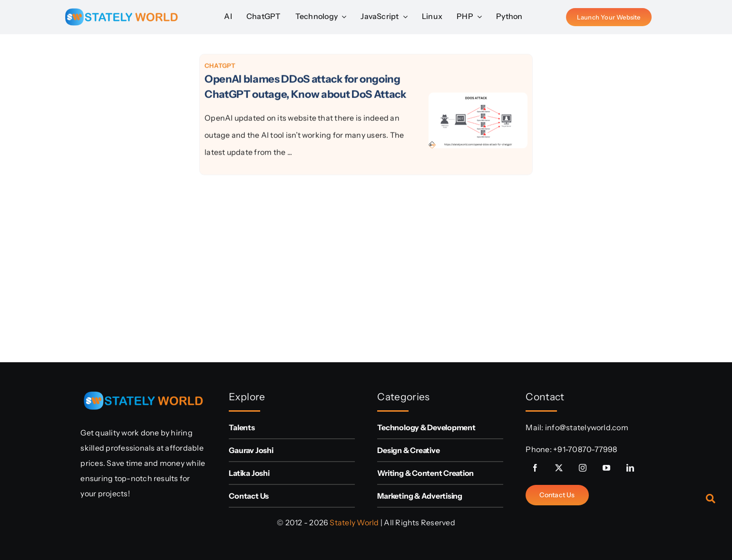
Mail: (535, 427)
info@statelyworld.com (587, 427)
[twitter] (559, 468)
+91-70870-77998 (585, 449)
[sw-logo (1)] (121, 5)
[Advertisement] (129, 196)
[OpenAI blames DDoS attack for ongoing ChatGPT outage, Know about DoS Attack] (478, 102)
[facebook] (535, 468)
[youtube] (606, 468)
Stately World (354, 522)
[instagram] (583, 468)
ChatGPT (220, 67)
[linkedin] (630, 468)
